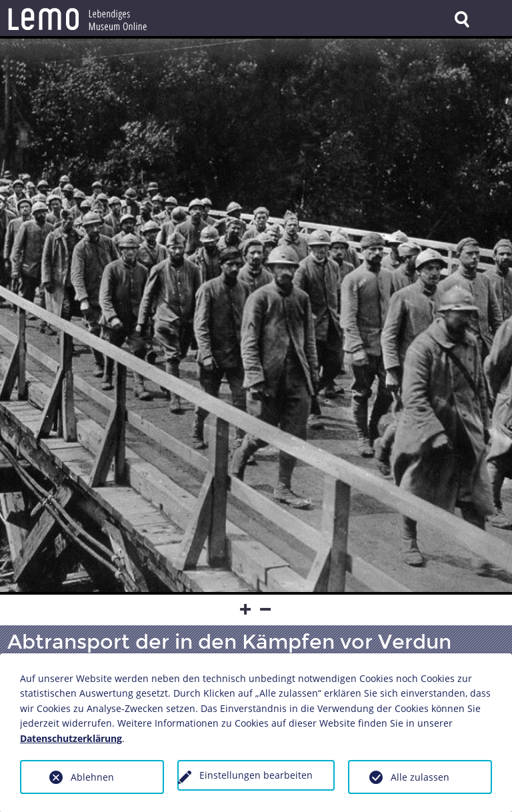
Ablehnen (92, 777)
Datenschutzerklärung (71, 738)
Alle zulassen (420, 777)
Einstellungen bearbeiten (256, 775)
